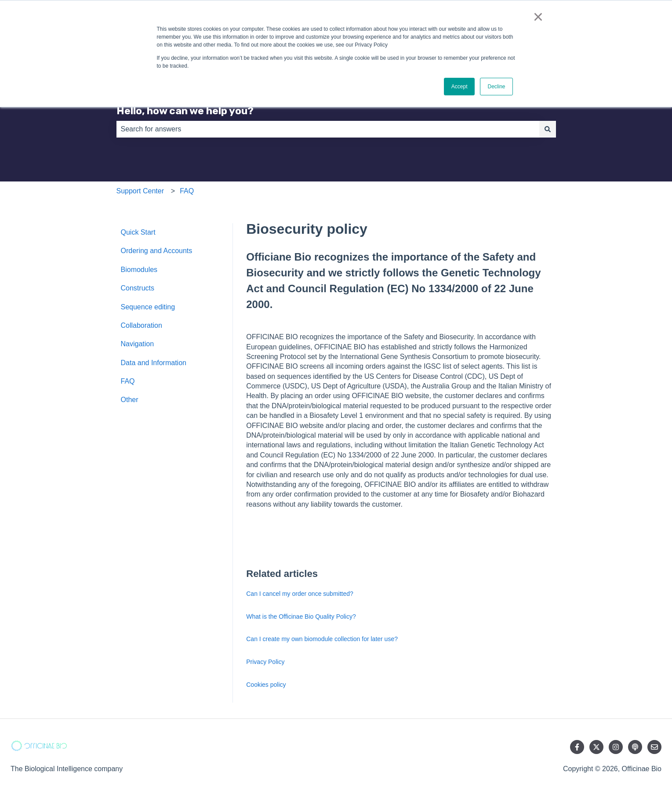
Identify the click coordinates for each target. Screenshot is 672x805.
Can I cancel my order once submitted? (300, 594)
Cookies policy (266, 685)
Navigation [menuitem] (138, 344)
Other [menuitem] (130, 400)
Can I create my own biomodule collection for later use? (322, 639)
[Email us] (654, 747)
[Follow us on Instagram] (616, 747)
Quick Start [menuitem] (138, 232)
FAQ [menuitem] (128, 381)
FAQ (187, 191)
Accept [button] (460, 87)
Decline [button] (496, 87)
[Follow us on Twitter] (596, 747)
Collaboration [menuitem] (142, 325)
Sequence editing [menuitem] (148, 307)
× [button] (538, 17)
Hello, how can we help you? (185, 111)
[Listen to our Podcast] (635, 747)
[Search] (548, 129)
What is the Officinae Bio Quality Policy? (301, 616)
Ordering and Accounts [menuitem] (157, 251)
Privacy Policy (265, 662)
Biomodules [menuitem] (139, 270)
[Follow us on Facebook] (577, 747)
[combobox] (328, 129)
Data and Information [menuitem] (154, 363)
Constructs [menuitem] (138, 288)
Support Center (140, 191)
